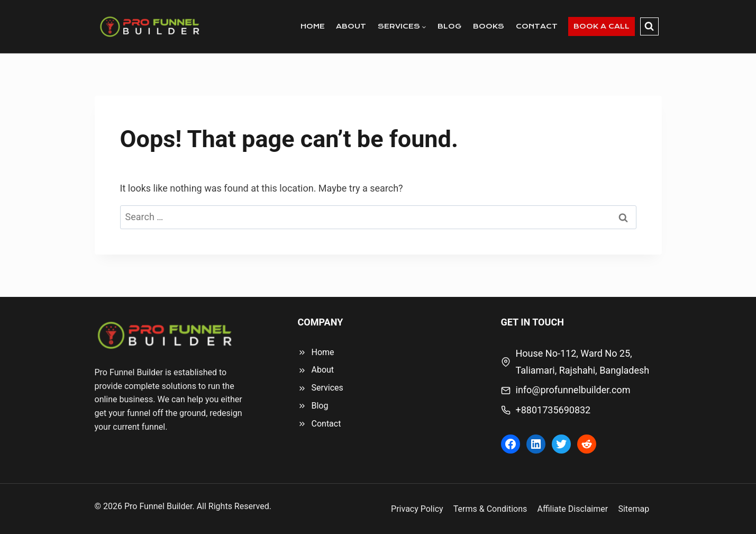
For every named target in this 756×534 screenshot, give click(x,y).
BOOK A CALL (602, 26)
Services (327, 388)
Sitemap (634, 509)
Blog (320, 406)
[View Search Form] (649, 26)
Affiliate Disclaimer (572, 509)
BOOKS (489, 26)
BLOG (449, 26)
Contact (326, 424)
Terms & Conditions (490, 509)
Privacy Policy (417, 509)
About (323, 370)
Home (323, 352)
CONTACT (537, 26)
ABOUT (351, 26)
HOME (313, 26)
